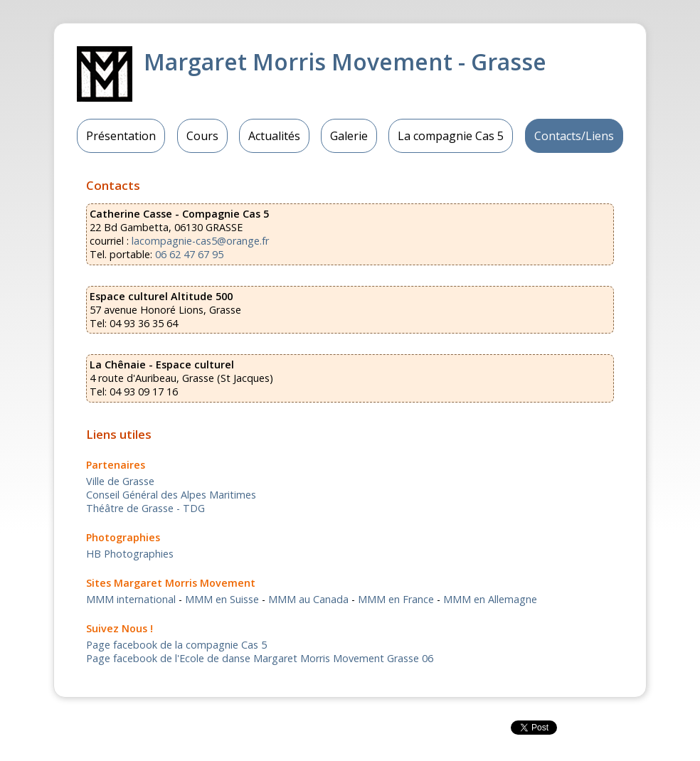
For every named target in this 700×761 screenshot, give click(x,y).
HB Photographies (130, 554)
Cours (202, 136)
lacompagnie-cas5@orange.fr (200, 241)
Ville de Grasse (120, 481)
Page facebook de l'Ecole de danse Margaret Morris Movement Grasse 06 (260, 658)
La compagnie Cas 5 (451, 136)
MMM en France (396, 599)
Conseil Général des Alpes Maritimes (171, 495)
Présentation (121, 136)
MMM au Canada (308, 599)
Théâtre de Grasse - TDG (145, 508)
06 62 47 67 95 (189, 254)
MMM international (131, 599)
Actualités (274, 136)
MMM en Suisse (222, 599)
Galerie (349, 136)
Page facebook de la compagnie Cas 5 (176, 645)
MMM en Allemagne (490, 599)
